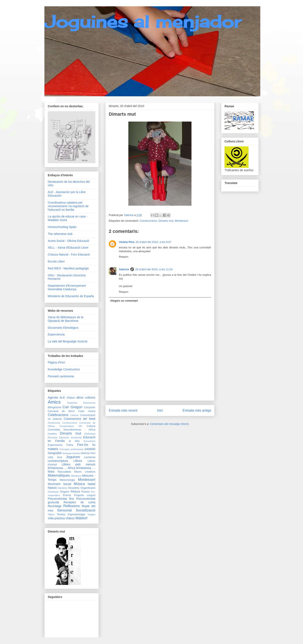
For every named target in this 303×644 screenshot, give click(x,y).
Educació (53, 437)
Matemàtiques (59, 475)
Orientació (53, 492)
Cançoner (90, 407)
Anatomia (72, 403)
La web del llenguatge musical (68, 341)
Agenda (53, 398)
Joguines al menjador (143, 21)
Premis (67, 495)
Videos (70, 518)
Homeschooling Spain (62, 227)
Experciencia (56, 334)
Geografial (55, 453)
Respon (124, 257)
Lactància (90, 457)
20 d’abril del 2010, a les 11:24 (154, 269)
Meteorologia (67, 480)
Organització (88, 488)
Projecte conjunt (85, 495)
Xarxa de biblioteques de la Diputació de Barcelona (66, 319)
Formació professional (72, 449)
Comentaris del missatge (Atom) (169, 424)
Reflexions (72, 506)
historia (76, 453)
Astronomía (89, 403)
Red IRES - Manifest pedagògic (68, 268)
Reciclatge (55, 506)
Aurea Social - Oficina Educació (68, 241)
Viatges (91, 514)
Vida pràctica (56, 518)
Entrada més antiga (197, 410)
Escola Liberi (56, 261)
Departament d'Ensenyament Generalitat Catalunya (67, 287)
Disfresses (90, 434)
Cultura (91, 426)
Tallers (51, 514)
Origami (64, 492)
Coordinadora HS (71, 426)
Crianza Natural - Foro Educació (69, 254)
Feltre (70, 445)
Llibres (78, 461)
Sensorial (64, 510)
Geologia (67, 453)
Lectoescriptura (58, 461)
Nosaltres (74, 488)
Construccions (148, 221)
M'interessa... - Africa (62, 468)
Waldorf (81, 518)
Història (85, 453)
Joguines (73, 457)
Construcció (54, 423)
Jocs (60, 457)
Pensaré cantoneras (61, 376)
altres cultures (86, 398)
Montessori (182, 221)
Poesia (86, 492)
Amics (54, 402)
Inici (160, 410)
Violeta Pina (127, 242)
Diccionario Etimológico (63, 328)
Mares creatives (85, 472)
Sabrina (124, 269)
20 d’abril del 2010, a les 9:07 (153, 242)
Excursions (90, 441)
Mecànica (76, 476)
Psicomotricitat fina (61, 499)
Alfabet (71, 398)
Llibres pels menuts (78, 464)
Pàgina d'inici (56, 362)
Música (79, 484)
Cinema (74, 415)
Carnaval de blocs (61, 411)
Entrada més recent (123, 410)
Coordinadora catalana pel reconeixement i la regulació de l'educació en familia (68, 206)
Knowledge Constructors (64, 369)
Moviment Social (59, 484)
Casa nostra (87, 411)
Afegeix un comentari (124, 301)
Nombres (62, 488)
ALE (62, 398)
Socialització (86, 510)
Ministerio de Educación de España (71, 296)
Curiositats (54, 430)
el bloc (74, 441)
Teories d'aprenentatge (71, 514)
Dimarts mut (166, 221)
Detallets (52, 434)
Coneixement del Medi (80, 419)
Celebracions (58, 415)
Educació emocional (70, 437)
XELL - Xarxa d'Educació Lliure (68, 248)
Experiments (55, 445)
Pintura (75, 492)
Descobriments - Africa (79, 430)
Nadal (91, 484)
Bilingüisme (54, 407)
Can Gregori (72, 407)
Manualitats (64, 472)
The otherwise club (60, 234)
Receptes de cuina (79, 502)
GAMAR (90, 449)
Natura (52, 488)
